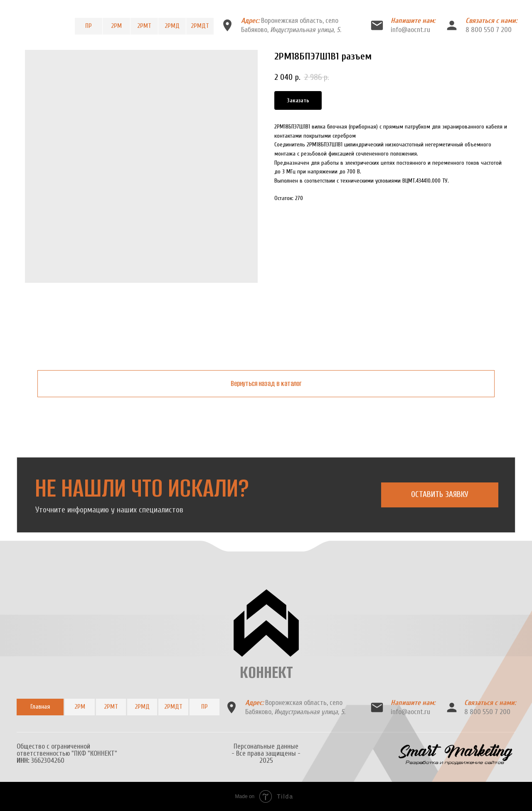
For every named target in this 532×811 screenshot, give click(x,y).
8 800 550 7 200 (489, 30)
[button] (440, 495)
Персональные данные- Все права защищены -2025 (266, 753)
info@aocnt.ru (410, 30)
